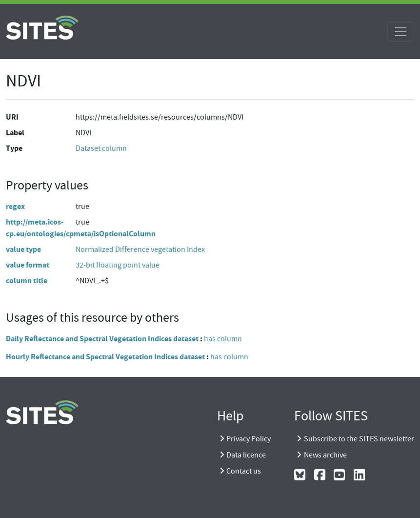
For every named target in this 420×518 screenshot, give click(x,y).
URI (12, 117)
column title (27, 280)
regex (15, 206)
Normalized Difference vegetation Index (140, 249)
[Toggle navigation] (400, 32)
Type (14, 148)
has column (223, 339)
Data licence (246, 455)
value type (23, 249)
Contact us (244, 471)
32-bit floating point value (118, 265)
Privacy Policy (249, 439)
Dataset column (101, 148)
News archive (325, 455)
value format (28, 265)
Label (15, 133)
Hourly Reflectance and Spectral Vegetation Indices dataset (105, 357)
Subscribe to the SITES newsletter (359, 439)
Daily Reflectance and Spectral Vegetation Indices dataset (102, 339)
